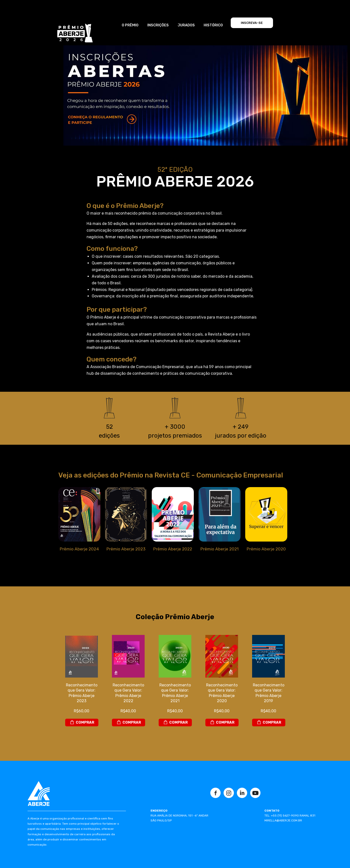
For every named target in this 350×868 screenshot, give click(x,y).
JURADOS (186, 25)
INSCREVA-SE (252, 23)
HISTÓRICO (213, 25)
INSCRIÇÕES (158, 25)
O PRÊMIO (130, 25)
